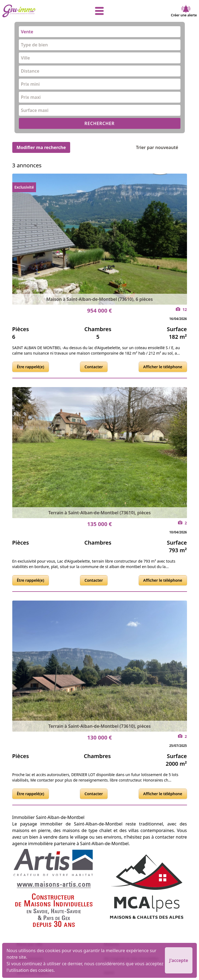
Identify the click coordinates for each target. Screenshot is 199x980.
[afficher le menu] (100, 11)
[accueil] (35, 11)
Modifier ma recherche (41, 147)
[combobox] (100, 32)
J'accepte (179, 960)
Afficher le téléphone (163, 367)
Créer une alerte (184, 11)
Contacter (94, 367)
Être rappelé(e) (31, 367)
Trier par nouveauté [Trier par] (161, 147)
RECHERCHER (99, 123)
